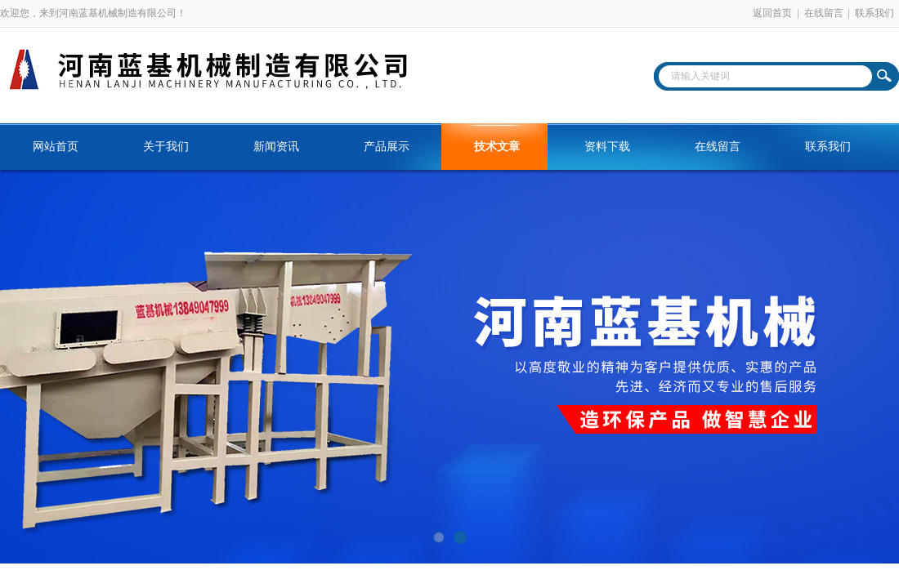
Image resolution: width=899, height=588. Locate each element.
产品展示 (387, 147)
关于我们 (166, 147)
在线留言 (824, 13)
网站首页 (56, 147)
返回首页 (772, 13)
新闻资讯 (276, 147)
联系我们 (874, 13)
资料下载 (607, 147)
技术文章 (497, 147)
